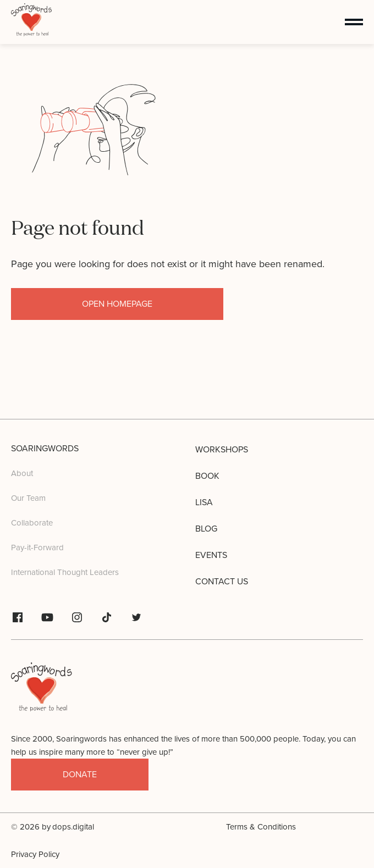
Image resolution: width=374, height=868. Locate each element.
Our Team (28, 498)
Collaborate (32, 523)
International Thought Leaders (65, 572)
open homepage (117, 304)
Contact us (222, 582)
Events (211, 555)
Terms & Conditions (261, 827)
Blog (206, 529)
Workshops (222, 450)
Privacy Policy (35, 854)
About (22, 473)
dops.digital (73, 827)
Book (207, 476)
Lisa (204, 502)
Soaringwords (45, 449)
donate (80, 775)
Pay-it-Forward (37, 548)
